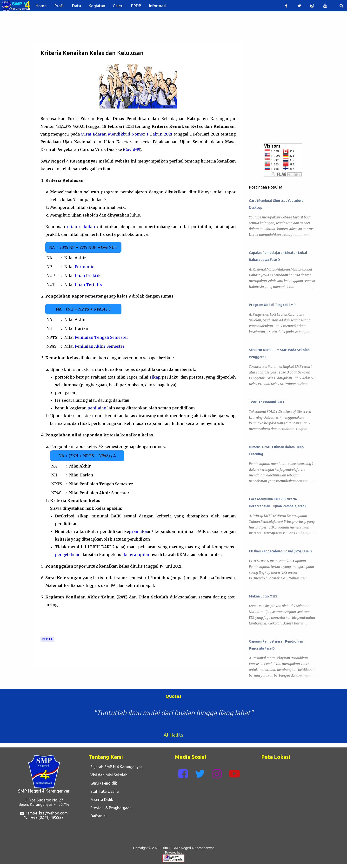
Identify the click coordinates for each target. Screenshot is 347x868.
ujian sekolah (81, 227)
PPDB (136, 6)
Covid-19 (132, 149)
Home (41, 6)
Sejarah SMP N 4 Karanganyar (115, 767)
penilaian (97, 408)
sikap (155, 377)
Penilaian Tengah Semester (101, 337)
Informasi (158, 6)
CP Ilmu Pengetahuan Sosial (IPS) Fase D (280, 551)
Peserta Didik (101, 800)
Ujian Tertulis (88, 285)
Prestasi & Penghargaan (110, 808)
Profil (59, 6)
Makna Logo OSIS (263, 596)
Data (77, 6)
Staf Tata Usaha (104, 791)
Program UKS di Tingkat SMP (272, 305)
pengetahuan (68, 555)
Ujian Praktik (88, 276)
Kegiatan (97, 6)
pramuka (138, 531)
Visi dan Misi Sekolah (108, 775)
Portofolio (85, 267)
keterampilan (137, 555)
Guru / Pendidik (103, 783)
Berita (47, 639)
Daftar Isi (97, 816)
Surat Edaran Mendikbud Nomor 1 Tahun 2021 (127, 134)
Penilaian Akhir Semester (100, 346)
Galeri (118, 6)
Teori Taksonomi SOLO (267, 402)
